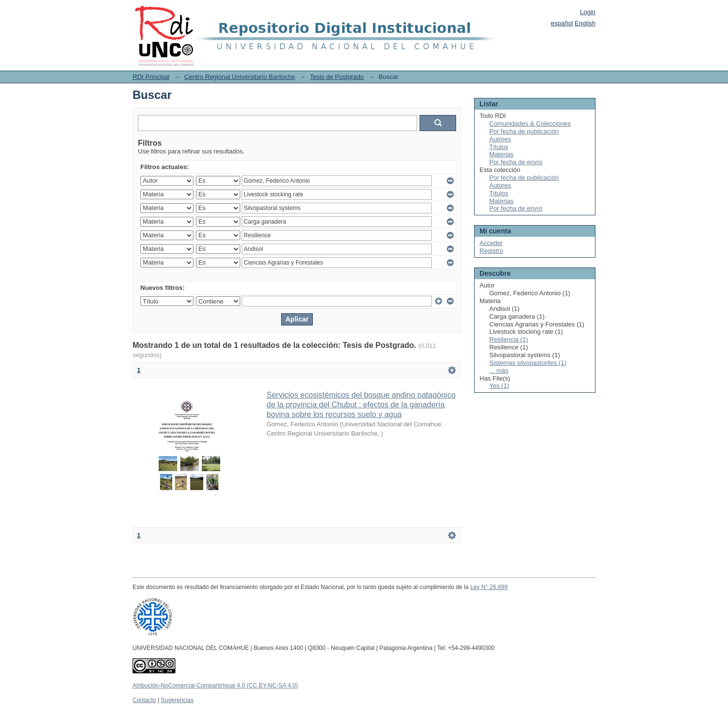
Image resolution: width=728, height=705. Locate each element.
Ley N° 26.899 (489, 587)
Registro (491, 251)
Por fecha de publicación (524, 131)
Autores (500, 139)
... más (499, 371)
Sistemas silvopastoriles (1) (528, 363)
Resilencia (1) (508, 339)
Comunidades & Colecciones (530, 124)
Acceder (491, 243)
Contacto (144, 700)
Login (588, 12)
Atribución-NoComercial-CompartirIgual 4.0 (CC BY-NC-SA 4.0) (215, 686)
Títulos (499, 147)
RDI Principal (151, 77)
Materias (501, 154)
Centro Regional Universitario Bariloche (240, 77)
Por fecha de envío (516, 162)
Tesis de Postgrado (337, 77)
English (585, 23)
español (562, 23)
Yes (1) (499, 386)
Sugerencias (177, 700)
